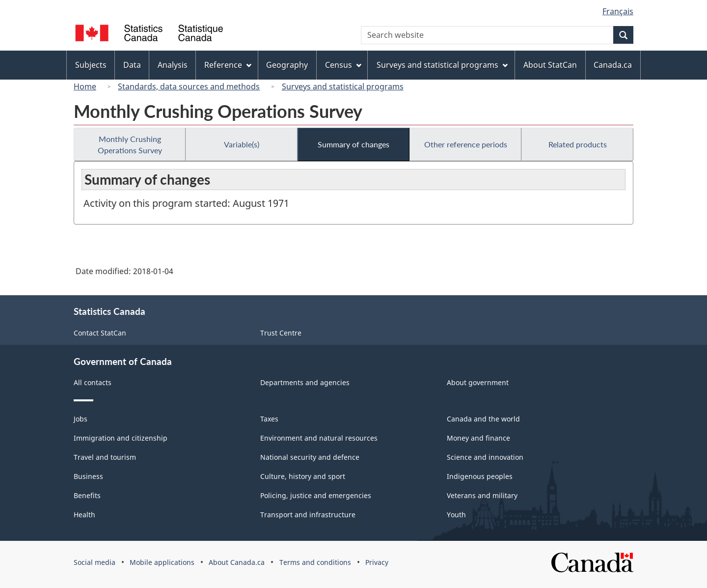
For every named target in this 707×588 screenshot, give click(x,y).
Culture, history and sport (303, 476)
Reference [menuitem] (228, 65)
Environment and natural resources (319, 438)
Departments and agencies (305, 382)
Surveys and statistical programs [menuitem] (442, 65)
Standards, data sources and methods (189, 86)
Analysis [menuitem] (173, 65)
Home (85, 86)
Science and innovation (485, 457)
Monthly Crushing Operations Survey (130, 144)
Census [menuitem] (343, 65)
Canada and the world (483, 419)
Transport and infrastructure (308, 515)
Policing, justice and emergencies (316, 495)
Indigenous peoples (480, 476)
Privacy (377, 562)
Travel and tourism (105, 457)
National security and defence (310, 457)
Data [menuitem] (132, 65)
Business (88, 476)
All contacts (93, 382)
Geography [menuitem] (287, 65)
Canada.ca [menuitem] (613, 65)
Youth (456, 515)
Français (618, 11)
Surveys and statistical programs (343, 86)
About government (478, 382)
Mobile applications (162, 562)
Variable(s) (242, 144)
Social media (95, 562)
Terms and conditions (315, 562)
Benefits (87, 495)
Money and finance (478, 438)
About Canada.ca (237, 562)
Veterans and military (482, 495)
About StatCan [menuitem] (550, 65)
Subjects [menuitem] (91, 65)
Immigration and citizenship (121, 438)
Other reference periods (466, 144)
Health (84, 515)
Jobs (81, 419)
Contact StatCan (100, 333)
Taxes (269, 419)
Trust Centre (281, 333)
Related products (578, 144)
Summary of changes (353, 144)
